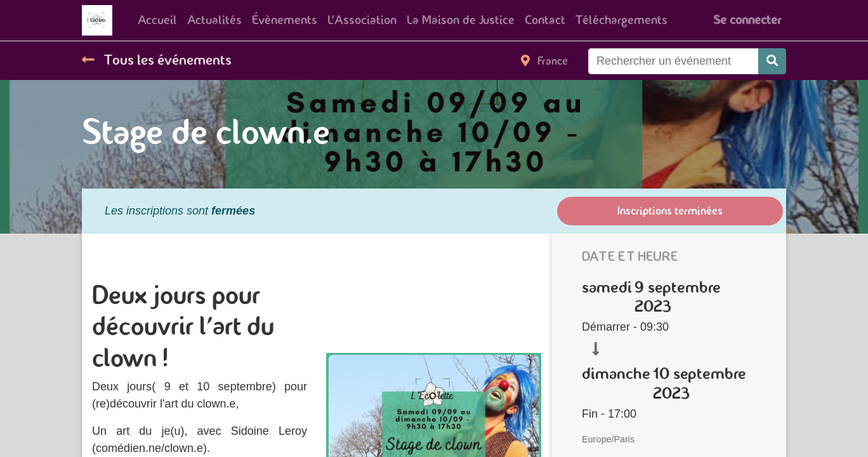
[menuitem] (157, 20)
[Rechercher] (772, 61)
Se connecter (747, 20)
